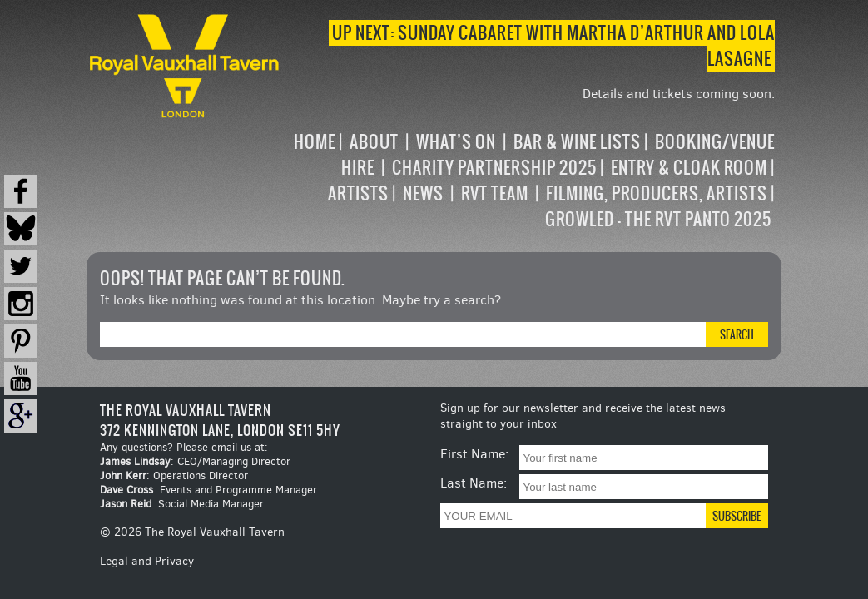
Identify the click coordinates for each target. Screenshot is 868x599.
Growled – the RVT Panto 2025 (658, 219)
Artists (358, 193)
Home (315, 142)
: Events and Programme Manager (208, 490)
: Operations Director (174, 475)
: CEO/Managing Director (195, 461)
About (374, 142)
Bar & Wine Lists (577, 142)
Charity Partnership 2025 (494, 168)
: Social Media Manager (182, 504)
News (423, 193)
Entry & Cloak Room (689, 168)
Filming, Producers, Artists (657, 193)
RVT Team (495, 193)
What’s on (456, 142)
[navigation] (528, 181)
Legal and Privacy (147, 561)
